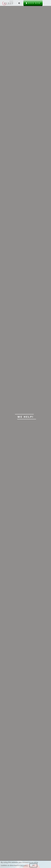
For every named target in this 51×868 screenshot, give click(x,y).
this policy (24, 865)
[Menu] (47, 3)
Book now (33, 3)
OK (33, 865)
